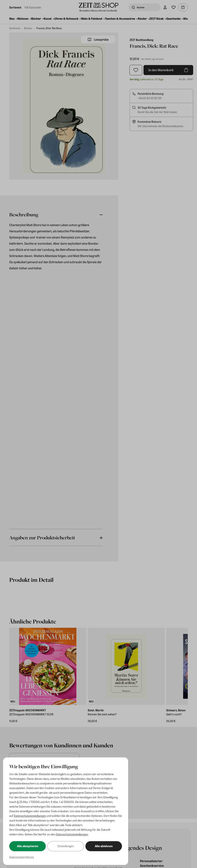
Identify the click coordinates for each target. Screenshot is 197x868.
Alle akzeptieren (28, 846)
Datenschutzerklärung (22, 857)
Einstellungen (66, 846)
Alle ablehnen (104, 846)
